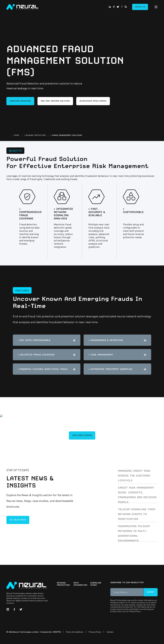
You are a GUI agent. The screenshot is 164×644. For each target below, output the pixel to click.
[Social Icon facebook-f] (114, 7)
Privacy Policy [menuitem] (95, 632)
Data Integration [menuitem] (80, 584)
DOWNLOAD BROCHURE (20, 101)
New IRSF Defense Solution (55, 101)
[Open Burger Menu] (156, 7)
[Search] (126, 6)
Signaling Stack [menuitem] (96, 584)
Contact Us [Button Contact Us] (140, 7)
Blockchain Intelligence (93, 101)
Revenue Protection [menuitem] (63, 584)
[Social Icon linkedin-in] (110, 7)
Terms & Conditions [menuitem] (74, 632)
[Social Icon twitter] (117, 7)
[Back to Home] (22, 6)
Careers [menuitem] (110, 632)
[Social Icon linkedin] (9, 609)
